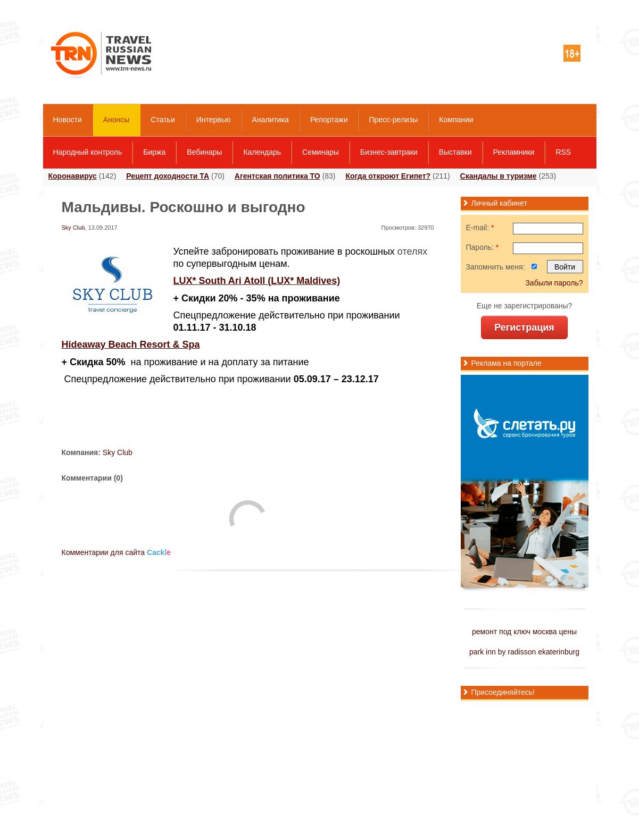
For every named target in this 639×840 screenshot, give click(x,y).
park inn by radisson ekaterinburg (524, 652)
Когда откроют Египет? (388, 176)
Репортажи (329, 120)
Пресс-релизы (393, 120)
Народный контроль (88, 152)
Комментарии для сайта (117, 552)
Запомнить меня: (496, 267)
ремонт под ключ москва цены (524, 632)
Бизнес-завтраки (389, 152)
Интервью (214, 120)
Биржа (154, 152)
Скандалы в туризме (499, 176)
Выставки (455, 152)
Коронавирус (73, 176)
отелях (412, 251)
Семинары (321, 152)
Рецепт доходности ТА (168, 176)
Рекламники (514, 152)
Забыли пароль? (554, 283)
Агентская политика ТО (277, 176)
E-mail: (480, 228)
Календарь (262, 152)
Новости (68, 120)
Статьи (163, 120)
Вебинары (204, 152)
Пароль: (483, 247)
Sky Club (73, 228)
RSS (563, 152)
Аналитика (271, 120)
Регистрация (524, 327)
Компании (456, 120)
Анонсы (117, 120)
